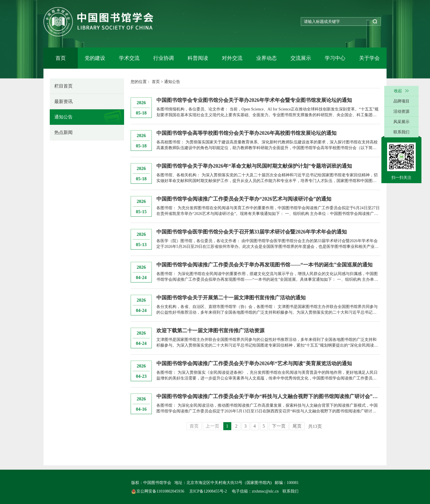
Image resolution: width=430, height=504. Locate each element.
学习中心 (335, 58)
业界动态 (266, 58)
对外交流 (232, 58)
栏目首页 (63, 86)
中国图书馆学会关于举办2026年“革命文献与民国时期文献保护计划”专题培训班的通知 (254, 166)
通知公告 (63, 117)
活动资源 (401, 111)
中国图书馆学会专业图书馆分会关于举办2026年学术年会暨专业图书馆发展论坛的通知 (254, 100)
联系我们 (290, 491)
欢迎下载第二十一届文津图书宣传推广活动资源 (210, 331)
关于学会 (369, 58)
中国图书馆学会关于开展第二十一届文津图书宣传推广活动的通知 (231, 298)
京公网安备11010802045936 (158, 491)
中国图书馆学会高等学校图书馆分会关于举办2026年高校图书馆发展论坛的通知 (246, 133)
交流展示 (301, 58)
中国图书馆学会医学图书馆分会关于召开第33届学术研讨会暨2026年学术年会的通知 (252, 232)
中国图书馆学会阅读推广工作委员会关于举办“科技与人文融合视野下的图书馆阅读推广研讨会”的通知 (268, 396)
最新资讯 (63, 101)
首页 (61, 58)
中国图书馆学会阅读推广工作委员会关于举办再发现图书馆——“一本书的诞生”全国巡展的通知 (264, 265)
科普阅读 (198, 58)
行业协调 (164, 58)
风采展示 (401, 122)
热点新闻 (63, 132)
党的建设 (95, 58)
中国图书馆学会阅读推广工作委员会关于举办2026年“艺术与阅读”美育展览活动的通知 (254, 363)
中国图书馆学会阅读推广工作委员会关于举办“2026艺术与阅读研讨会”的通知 (244, 199)
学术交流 (129, 58)
